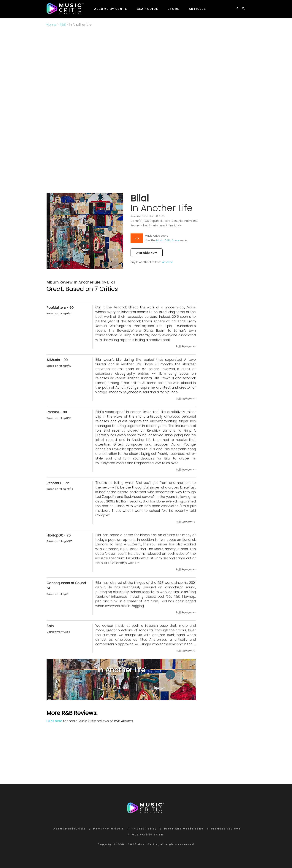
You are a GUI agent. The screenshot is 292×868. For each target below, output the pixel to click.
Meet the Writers (109, 829)
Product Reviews (226, 829)
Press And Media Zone (184, 829)
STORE (174, 9)
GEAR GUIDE (147, 9)
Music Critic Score (168, 240)
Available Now (147, 253)
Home (51, 24)
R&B (63, 24)
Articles (197, 9)
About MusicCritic (70, 829)
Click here (54, 721)
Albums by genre (111, 9)
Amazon (168, 262)
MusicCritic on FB (148, 835)
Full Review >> (186, 346)
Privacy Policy (144, 829)
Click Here (121, 688)
